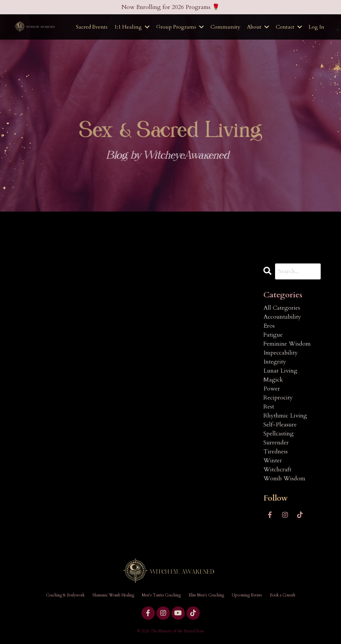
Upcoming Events (247, 595)
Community (225, 27)
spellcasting (279, 434)
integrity (275, 362)
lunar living (280, 371)
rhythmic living (285, 416)
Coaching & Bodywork (65, 595)
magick (273, 380)
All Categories (282, 308)
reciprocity (278, 398)
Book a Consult (283, 595)
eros (269, 326)
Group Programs (180, 27)
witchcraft (277, 470)
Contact (289, 27)
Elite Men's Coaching (206, 595)
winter (273, 461)
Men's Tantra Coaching (161, 595)
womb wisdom (284, 479)
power (272, 389)
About (258, 27)
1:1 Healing (132, 27)
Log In (317, 27)
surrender (276, 443)
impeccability (281, 353)
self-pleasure (280, 425)
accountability (282, 317)
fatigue (273, 335)
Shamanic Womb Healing (113, 595)
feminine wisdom (287, 344)
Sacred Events (92, 27)
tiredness (276, 452)
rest (269, 407)
